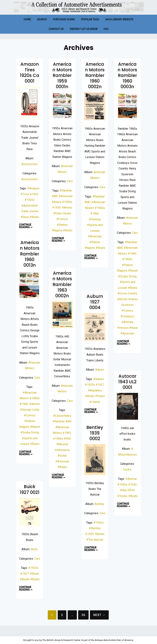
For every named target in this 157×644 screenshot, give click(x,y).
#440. (68, 439)
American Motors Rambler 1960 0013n (30, 254)
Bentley (99, 504)
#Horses (123, 328)
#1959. (57, 208)
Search (42, 19)
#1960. (95, 214)
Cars (70, 181)
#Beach (133, 271)
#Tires (25, 194)
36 (83, 615)
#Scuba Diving (127, 276)
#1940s (122, 485)
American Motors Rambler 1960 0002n (95, 75)
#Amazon (33, 188)
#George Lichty (30, 410)
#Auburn (98, 379)
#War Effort (127, 490)
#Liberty (95, 402)
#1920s (30, 200)
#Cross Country (127, 293)
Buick (34, 549)
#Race (25, 217)
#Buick (34, 574)
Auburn (99, 370)
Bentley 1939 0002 (95, 433)
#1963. (67, 433)
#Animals (127, 322)
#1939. (90, 534)
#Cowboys (127, 316)
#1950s (67, 202)
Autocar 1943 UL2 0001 (127, 382)
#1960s (100, 208)
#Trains (100, 396)
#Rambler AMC (62, 421)
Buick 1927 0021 (30, 489)
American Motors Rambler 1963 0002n (62, 284)
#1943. (133, 485)
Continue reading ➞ (27, 226)
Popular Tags (90, 19)
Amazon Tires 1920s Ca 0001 (30, 73)
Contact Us (56, 29)
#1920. (34, 194)
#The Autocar (95, 540)
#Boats (34, 217)
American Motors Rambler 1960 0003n (127, 75)
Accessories (30, 164)
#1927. (100, 385)
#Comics (62, 219)
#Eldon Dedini (62, 213)
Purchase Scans (64, 19)
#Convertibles (62, 416)
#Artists (67, 208)
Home (27, 19)
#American (95, 236)
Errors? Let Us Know (84, 29)
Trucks (127, 470)
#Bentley (95, 528)
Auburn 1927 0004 (95, 302)
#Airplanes (95, 390)
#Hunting (95, 219)
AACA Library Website (119, 19)
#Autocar (131, 479)
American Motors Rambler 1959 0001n (62, 75)
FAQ (106, 29)
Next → (99, 615)
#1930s (99, 523)
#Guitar (62, 456)
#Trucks (122, 496)
